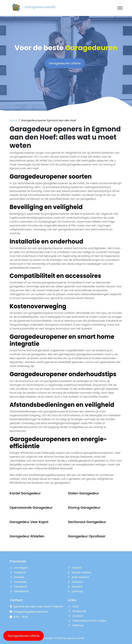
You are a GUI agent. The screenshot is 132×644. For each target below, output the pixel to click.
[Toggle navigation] (120, 8)
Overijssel (18, 582)
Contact (75, 616)
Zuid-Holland (78, 577)
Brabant (75, 587)
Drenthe (17, 577)
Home (13, 120)
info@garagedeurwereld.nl (31, 612)
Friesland (18, 572)
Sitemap (76, 625)
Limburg (75, 591)
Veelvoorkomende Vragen (87, 621)
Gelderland (19, 591)
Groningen (19, 568)
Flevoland (18, 587)
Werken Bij (77, 611)
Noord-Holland (79, 572)
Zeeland (75, 582)
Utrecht (74, 568)
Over (73, 606)
